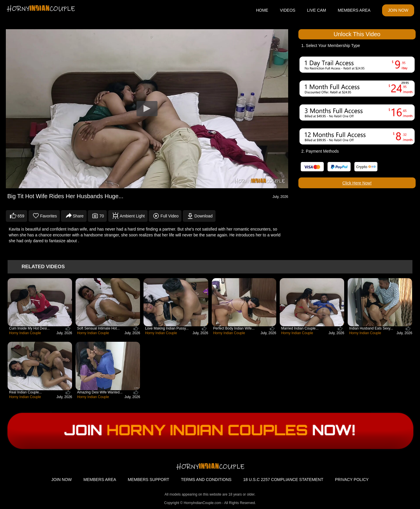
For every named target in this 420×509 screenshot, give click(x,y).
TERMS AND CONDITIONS (206, 480)
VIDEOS (288, 10)
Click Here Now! (357, 183)
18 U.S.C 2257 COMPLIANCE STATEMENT (283, 480)
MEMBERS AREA (354, 10)
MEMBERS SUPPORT (148, 480)
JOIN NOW (398, 10)
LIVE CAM (317, 10)
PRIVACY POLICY (352, 480)
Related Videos (43, 267)
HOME (262, 10)
